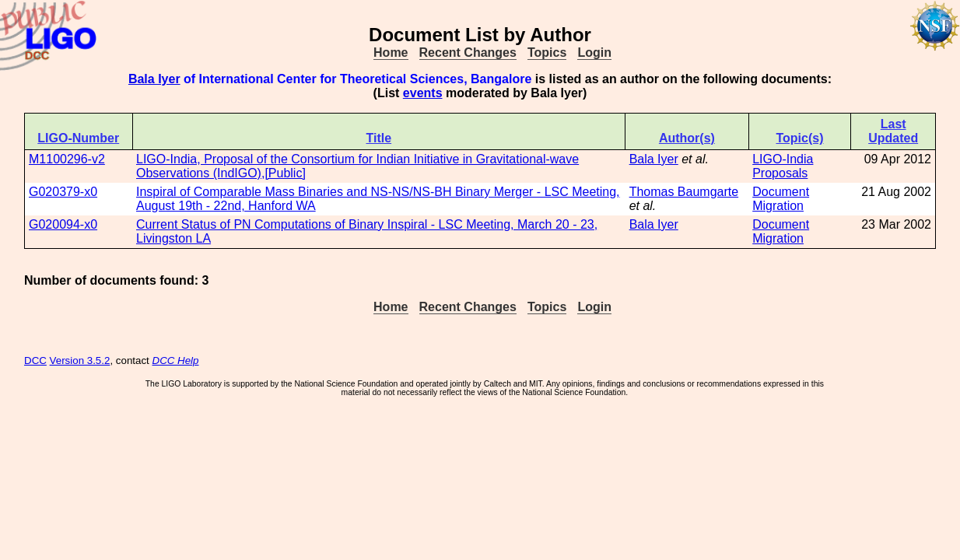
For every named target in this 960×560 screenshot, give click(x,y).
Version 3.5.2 (80, 360)
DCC (35, 360)
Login (594, 52)
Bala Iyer (154, 79)
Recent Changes (468, 52)
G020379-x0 (63, 192)
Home (391, 52)
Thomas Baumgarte (684, 192)
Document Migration (781, 199)
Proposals (780, 173)
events (423, 93)
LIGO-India (783, 159)
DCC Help (176, 360)
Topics (547, 52)
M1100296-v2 (67, 159)
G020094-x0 (63, 224)
